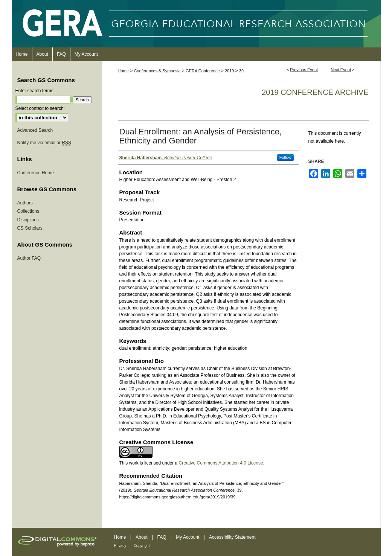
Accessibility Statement (232, 537)
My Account (188, 537)
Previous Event (304, 70)
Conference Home (36, 173)
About (141, 537)
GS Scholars (30, 228)
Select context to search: (40, 108)
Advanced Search (35, 130)
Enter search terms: (35, 91)
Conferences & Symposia (158, 71)
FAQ (162, 537)
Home (123, 71)
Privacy (120, 546)
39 (241, 71)
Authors (25, 203)
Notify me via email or (44, 143)
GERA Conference (203, 71)
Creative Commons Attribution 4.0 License (221, 463)
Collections (28, 211)
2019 (230, 71)
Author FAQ (29, 258)
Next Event (341, 70)
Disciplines (28, 220)
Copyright (142, 546)
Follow (285, 157)
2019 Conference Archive (315, 92)
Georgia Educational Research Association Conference (196, 24)
